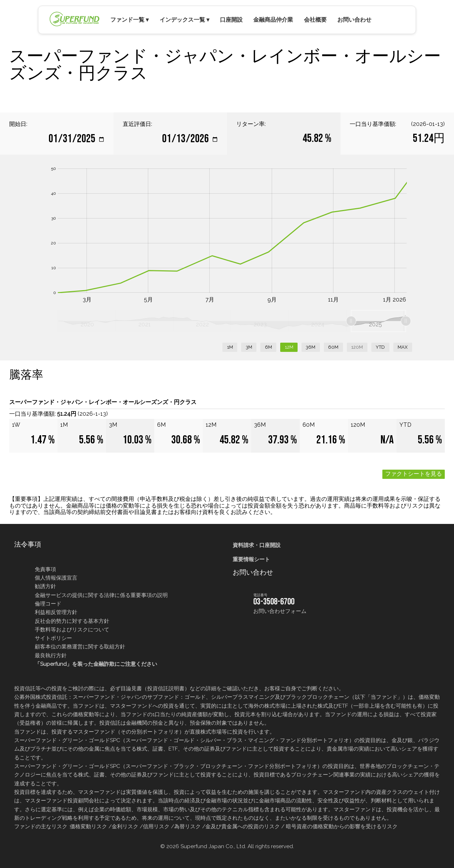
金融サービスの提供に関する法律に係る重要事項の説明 (101, 595)
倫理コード (48, 604)
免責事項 (45, 569)
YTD (380, 347)
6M (268, 347)
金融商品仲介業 (273, 20)
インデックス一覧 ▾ (184, 20)
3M (249, 347)
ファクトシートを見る (414, 474)
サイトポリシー (53, 638)
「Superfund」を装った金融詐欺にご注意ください (96, 664)
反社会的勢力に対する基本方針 (72, 621)
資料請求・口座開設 (257, 545)
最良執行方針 (51, 656)
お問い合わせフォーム (280, 611)
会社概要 (315, 20)
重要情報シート (251, 559)
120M (357, 347)
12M (289, 347)
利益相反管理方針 (56, 612)
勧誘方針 (45, 586)
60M (333, 347)
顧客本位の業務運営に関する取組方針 (80, 647)
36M (311, 347)
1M (230, 347)
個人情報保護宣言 (56, 578)
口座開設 (231, 20)
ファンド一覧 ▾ (129, 20)
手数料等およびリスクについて (72, 630)
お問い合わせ (354, 20)
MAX (403, 347)
